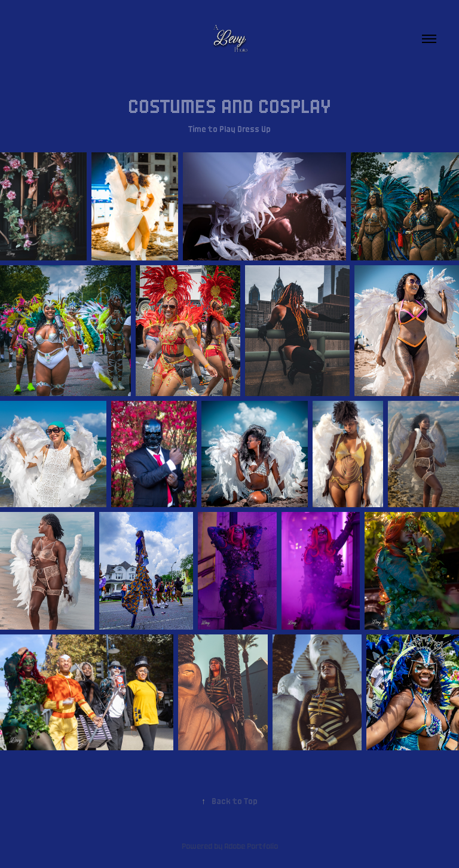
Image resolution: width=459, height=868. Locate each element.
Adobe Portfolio (251, 845)
